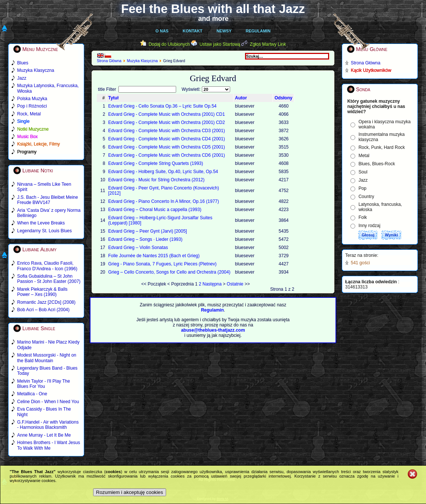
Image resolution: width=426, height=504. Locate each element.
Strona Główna (109, 61)
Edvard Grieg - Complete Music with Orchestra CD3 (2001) (167, 131)
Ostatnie (235, 284)
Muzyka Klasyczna (142, 61)
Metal (364, 156)
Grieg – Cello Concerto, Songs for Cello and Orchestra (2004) (169, 272)
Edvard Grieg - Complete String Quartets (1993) (156, 163)
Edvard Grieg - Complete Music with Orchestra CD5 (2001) (167, 147)
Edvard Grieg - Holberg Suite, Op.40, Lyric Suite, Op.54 (163, 172)
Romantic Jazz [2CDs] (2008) (46, 302)
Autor (241, 98)
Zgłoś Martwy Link (268, 44)
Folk (363, 217)
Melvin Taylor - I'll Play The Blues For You (44, 384)
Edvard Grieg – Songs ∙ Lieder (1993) (145, 239)
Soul (363, 172)
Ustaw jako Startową (220, 44)
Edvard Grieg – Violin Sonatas (138, 248)
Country (366, 197)
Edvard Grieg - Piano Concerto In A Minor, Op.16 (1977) (164, 201)
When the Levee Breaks (41, 223)
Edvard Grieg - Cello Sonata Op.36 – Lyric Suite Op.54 (163, 106)
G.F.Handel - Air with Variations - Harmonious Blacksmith (48, 425)
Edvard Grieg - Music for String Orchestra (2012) (157, 180)
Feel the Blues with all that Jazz (213, 9)
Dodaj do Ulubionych (169, 44)
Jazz (363, 180)
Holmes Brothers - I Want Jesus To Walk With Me (49, 445)
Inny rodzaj (370, 226)
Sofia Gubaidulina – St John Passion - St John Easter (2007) (49, 279)
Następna (212, 284)
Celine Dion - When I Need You (48, 402)
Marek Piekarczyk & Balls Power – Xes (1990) (42, 292)
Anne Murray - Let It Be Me (44, 435)
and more (213, 19)
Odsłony (283, 98)
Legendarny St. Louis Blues (44, 231)
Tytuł (114, 98)
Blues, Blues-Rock (377, 164)
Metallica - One (32, 394)
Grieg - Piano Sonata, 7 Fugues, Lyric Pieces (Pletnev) (163, 264)
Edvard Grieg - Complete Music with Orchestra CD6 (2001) (167, 155)
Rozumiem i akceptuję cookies (130, 492)
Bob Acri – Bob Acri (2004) (43, 310)
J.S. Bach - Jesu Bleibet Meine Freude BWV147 (47, 200)
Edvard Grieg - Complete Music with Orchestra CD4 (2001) (167, 139)
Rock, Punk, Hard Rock (382, 147)
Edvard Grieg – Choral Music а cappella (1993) (155, 210)
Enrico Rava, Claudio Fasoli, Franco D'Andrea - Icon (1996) (47, 266)
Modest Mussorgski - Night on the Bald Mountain (47, 358)
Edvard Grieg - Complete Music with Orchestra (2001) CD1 (167, 114)
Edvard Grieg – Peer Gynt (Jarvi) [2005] (148, 231)
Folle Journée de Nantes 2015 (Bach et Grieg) (154, 256)
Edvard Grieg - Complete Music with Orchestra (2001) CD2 (167, 122)
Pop (363, 188)
